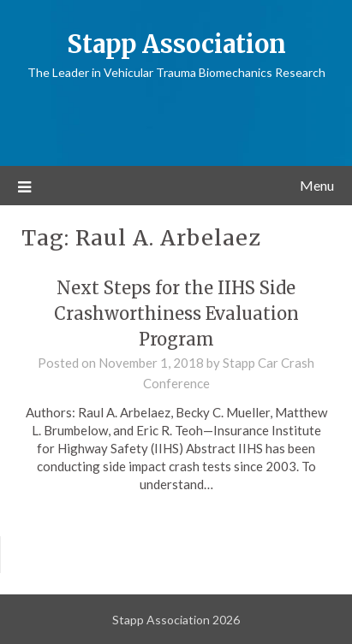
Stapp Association (176, 44)
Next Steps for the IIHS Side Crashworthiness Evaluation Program (176, 313)
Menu (317, 185)
